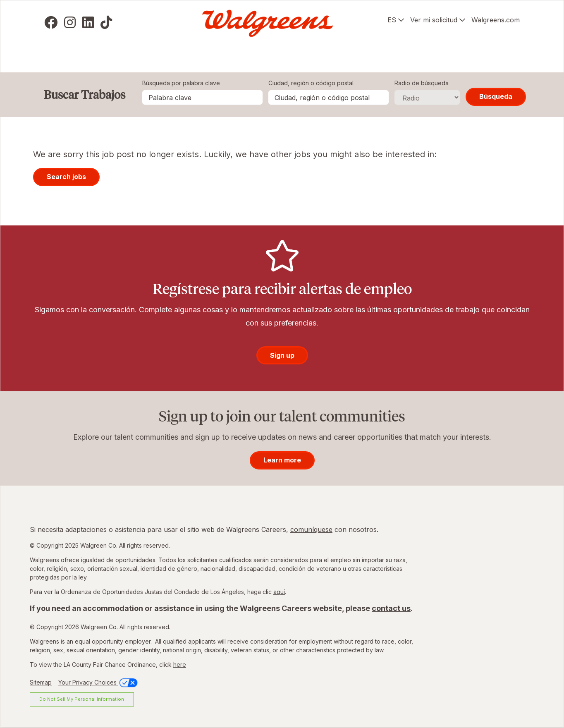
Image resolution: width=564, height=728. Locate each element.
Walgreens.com (496, 20)
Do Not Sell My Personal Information (82, 699)
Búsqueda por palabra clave (181, 83)
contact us (391, 608)
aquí (279, 592)
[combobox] (329, 97)
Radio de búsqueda (422, 83)
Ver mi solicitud (434, 20)
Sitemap (41, 682)
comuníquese (311, 529)
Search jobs (66, 177)
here (180, 665)
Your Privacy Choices (99, 682)
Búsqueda (496, 96)
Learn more (282, 460)
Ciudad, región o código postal (311, 83)
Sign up (282, 355)
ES (392, 20)
